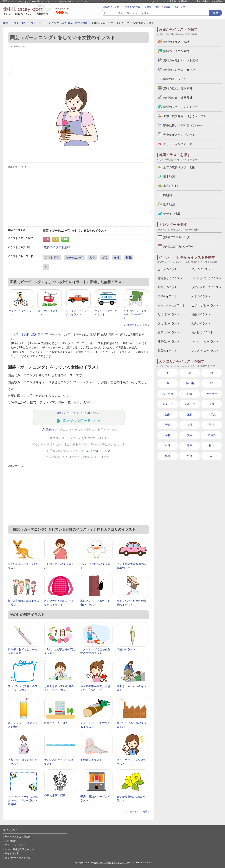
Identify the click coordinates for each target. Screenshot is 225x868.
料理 (168, 446)
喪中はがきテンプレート (179, 135)
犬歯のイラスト (126, 649)
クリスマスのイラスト (205, 351)
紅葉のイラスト (167, 351)
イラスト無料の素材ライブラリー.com (36, 334)
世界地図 (169, 204)
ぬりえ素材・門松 (55, 795)
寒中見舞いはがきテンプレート (183, 125)
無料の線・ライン (175, 79)
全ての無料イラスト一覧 (18, 858)
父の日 (167, 7)
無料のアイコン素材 (176, 51)
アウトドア (35, 23)
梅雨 (157, 7)
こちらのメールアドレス (95, 451)
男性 (190, 456)
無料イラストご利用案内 (164, 1)
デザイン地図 (172, 214)
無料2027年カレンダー (178, 246)
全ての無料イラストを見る (209, 1)
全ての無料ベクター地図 (179, 167)
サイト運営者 (12, 853)
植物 (84, 23)
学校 (168, 435)
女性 (77, 23)
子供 (212, 425)
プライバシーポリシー (16, 845)
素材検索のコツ (186, 1)
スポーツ (190, 404)
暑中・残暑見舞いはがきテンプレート (188, 116)
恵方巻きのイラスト (170, 278)
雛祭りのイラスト (169, 287)
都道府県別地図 (133, 7)
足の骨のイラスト (91, 760)
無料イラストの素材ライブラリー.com (111, 863)
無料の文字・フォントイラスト (183, 107)
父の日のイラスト (169, 323)
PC (212, 383)
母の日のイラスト (169, 314)
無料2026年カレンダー (178, 237)
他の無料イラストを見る (138, 325)
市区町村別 (170, 186)
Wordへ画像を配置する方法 (19, 849)
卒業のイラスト (167, 296)
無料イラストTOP (14, 23)
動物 (168, 414)
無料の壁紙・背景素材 (178, 88)
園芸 (70, 23)
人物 (63, 23)
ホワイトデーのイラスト (206, 287)
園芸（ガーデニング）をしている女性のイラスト (79, 413)
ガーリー (212, 394)
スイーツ (168, 404)
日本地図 (169, 177)
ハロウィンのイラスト (205, 341)
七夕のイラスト (201, 323)
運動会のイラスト (169, 341)
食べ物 (190, 383)
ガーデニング (51, 23)
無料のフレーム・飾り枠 (179, 70)
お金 (190, 394)
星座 (190, 446)
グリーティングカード (178, 144)
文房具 (212, 435)
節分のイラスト (201, 269)
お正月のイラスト (169, 269)
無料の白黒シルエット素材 (181, 60)
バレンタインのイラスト (206, 278)
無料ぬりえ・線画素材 (178, 98)
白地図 (148, 7)
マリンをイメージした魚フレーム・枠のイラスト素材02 (23, 800)
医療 (190, 414)
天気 (168, 425)
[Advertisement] (79, 58)
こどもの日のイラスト (205, 305)
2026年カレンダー (112, 7)
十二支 (212, 414)
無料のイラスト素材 (57, 247)
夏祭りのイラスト (169, 332)
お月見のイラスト (202, 332)
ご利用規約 (47, 430)
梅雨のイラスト (201, 314)
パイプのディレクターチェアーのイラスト (135, 314)
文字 (190, 435)
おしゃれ (168, 394)
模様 (168, 456)
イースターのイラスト (171, 305)
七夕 (177, 7)
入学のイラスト (201, 296)
